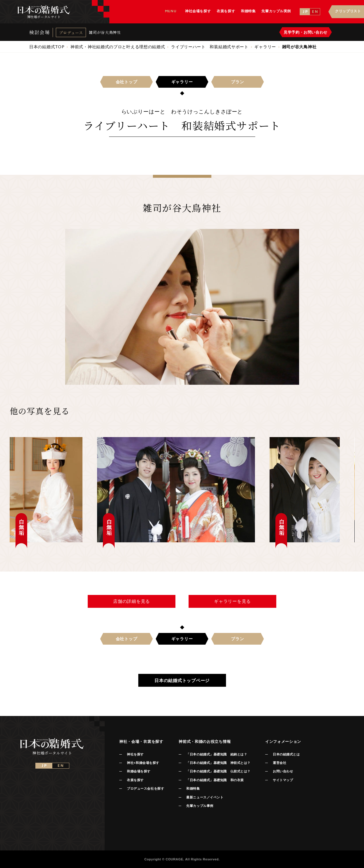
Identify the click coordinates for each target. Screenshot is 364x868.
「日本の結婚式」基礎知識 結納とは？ (217, 754)
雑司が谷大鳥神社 (105, 32)
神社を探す (135, 754)
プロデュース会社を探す (145, 788)
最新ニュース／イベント (205, 797)
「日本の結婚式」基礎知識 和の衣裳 (215, 780)
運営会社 (280, 763)
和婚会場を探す (139, 771)
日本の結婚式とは (286, 754)
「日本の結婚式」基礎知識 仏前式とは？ (218, 771)
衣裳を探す (135, 780)
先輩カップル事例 (200, 806)
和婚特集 (193, 788)
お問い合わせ (283, 771)
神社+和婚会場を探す (143, 763)
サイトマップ (283, 780)
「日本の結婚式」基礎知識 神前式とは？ (218, 763)
